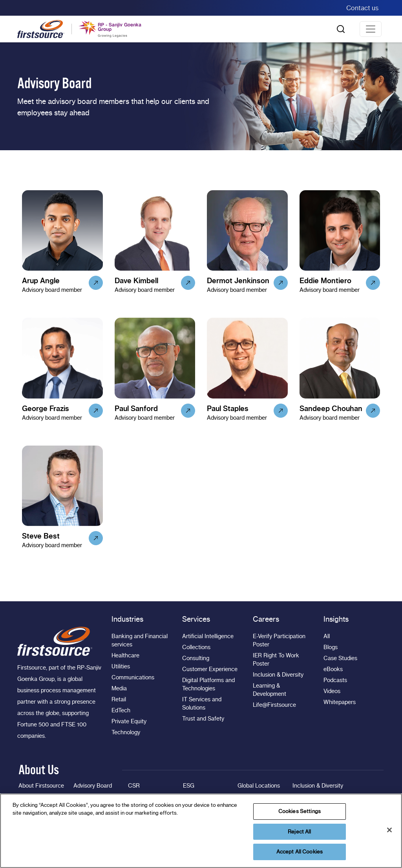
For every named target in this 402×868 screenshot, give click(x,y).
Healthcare (125, 655)
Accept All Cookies (300, 852)
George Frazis (46, 409)
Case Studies (340, 658)
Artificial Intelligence (208, 636)
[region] (201, 831)
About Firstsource (41, 786)
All (327, 636)
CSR (134, 786)
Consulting (196, 658)
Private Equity (129, 721)
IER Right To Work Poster (276, 660)
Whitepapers (340, 702)
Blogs (331, 647)
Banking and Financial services (140, 640)
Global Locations (259, 786)
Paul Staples (228, 409)
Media (119, 688)
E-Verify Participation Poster (279, 640)
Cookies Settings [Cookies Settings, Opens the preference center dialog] (300, 811)
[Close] (389, 830)
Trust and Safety (203, 719)
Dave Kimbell (136, 281)
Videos (332, 691)
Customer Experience (210, 669)
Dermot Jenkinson (238, 281)
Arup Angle (41, 281)
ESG (189, 786)
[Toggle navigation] (371, 29)
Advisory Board (93, 786)
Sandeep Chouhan (331, 409)
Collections (196, 647)
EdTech (121, 710)
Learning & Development (270, 690)
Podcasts (335, 680)
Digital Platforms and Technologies (208, 684)
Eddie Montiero (325, 281)
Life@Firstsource (274, 705)
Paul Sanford (136, 409)
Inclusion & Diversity (278, 675)
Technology (126, 732)
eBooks (333, 669)
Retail (119, 699)
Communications (133, 677)
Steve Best (41, 536)
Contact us (362, 8)
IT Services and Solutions (202, 703)
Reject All (299, 832)
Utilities (121, 666)
